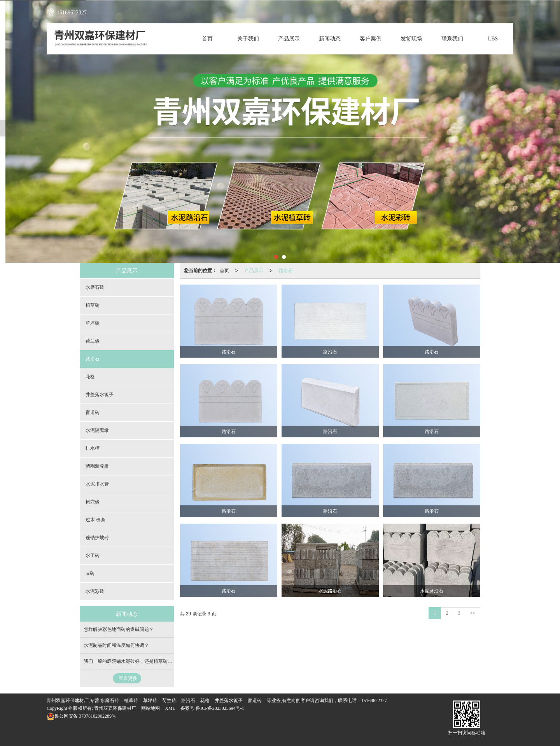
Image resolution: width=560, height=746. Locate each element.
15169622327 (374, 701)
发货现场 (411, 39)
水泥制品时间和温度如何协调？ (116, 645)
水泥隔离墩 (97, 430)
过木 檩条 (95, 520)
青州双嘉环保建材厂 (115, 708)
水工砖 (93, 556)
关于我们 (248, 39)
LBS (493, 39)
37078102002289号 (81, 716)
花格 (90, 377)
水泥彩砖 (95, 591)
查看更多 (128, 678)
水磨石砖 (95, 287)
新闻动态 (330, 39)
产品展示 (289, 39)
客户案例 (371, 39)
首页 (207, 39)
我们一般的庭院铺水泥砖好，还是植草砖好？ (130, 661)
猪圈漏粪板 (97, 466)
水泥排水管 (97, 484)
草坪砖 (93, 323)
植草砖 (93, 305)
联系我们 (452, 39)
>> (472, 613)
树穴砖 (93, 502)
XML (170, 708)
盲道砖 (93, 412)
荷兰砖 (93, 341)
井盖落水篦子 (100, 395)
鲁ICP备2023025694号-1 (220, 708)
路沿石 (286, 271)
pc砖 (90, 573)
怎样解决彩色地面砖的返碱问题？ (119, 629)
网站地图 (150, 708)
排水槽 (93, 448)
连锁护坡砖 (97, 538)
